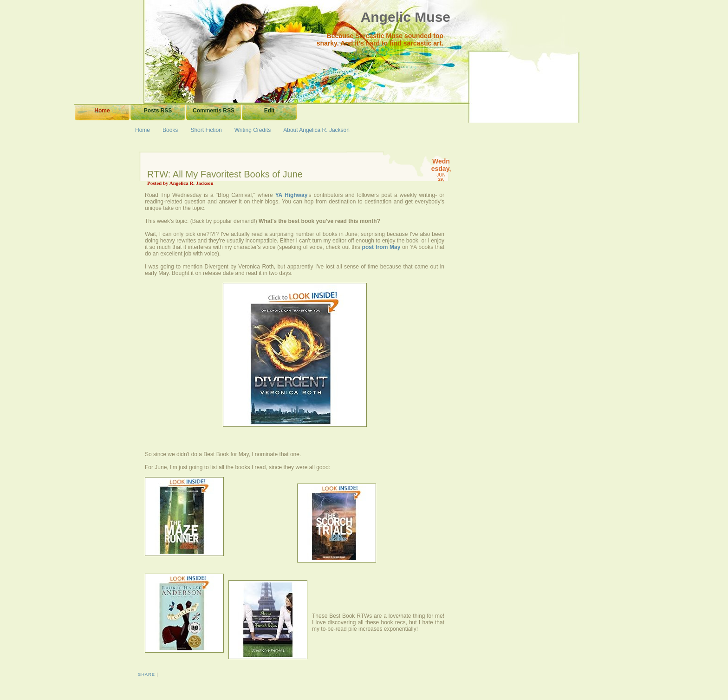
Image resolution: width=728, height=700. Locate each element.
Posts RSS (158, 111)
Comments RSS (214, 111)
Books (170, 130)
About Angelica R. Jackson (316, 130)
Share (146, 674)
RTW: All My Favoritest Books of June (225, 174)
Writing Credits (253, 130)
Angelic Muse (406, 17)
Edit (270, 111)
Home (102, 111)
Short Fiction (206, 130)
